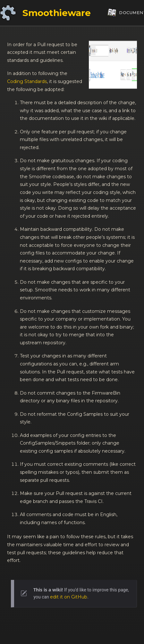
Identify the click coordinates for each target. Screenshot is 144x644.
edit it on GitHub (69, 597)
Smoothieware (57, 13)
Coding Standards (27, 81)
